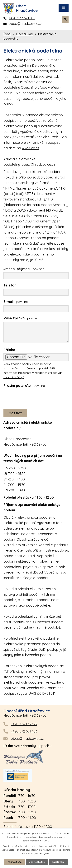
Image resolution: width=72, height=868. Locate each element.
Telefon (10, 285)
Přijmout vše (15, 862)
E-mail (16, 302)
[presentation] (32, 398)
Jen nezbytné (37, 862)
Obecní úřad (24, 34)
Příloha (9, 350)
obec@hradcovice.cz (38, 164)
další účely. (44, 841)
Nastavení (58, 862)
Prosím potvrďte (24, 386)
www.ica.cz (31, 148)
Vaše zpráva (21, 318)
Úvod (7, 34)
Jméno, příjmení (24, 269)
